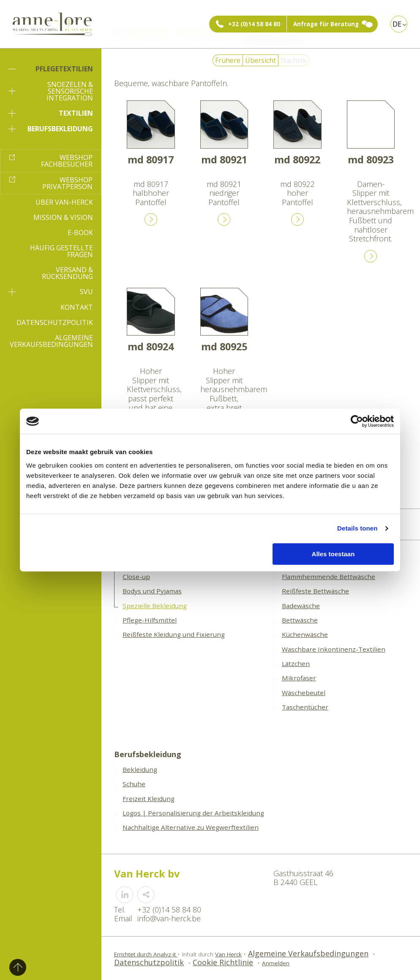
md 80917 (151, 160)
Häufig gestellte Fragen (61, 251)
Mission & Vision (63, 217)
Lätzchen (296, 663)
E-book (80, 233)
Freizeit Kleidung (149, 799)
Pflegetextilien (51, 69)
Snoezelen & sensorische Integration (51, 91)
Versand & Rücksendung (67, 273)
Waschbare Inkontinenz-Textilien (334, 649)
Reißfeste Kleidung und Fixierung (174, 634)
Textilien (51, 113)
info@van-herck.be (169, 918)
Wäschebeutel (304, 693)
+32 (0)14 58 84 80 (254, 24)
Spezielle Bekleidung (155, 606)
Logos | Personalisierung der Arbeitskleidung (193, 813)
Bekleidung (140, 769)
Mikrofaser (299, 678)
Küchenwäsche (305, 634)
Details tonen (357, 528)
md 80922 (297, 160)
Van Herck (228, 954)
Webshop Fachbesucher (67, 161)
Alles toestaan (333, 554)
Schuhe (134, 784)
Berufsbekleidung (51, 129)
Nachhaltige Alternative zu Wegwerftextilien (191, 827)
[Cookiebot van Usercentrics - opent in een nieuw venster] (357, 421)
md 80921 (224, 160)
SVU (51, 292)
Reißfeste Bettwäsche (315, 591)
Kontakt (77, 307)
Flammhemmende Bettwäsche (329, 577)
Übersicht (260, 60)
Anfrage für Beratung (326, 24)
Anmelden (276, 963)
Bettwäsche (300, 620)
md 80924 (151, 347)
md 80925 (224, 347)
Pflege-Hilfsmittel (150, 620)
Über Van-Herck (64, 202)
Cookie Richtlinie (223, 962)
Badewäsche (301, 606)
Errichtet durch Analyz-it (146, 954)
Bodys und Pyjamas (152, 591)
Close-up (136, 577)
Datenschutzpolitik (55, 322)
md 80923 (371, 160)
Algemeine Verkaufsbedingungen (51, 341)
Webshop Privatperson (67, 183)
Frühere (228, 60)
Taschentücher (305, 707)
